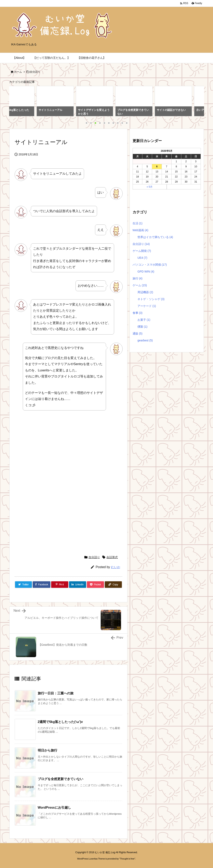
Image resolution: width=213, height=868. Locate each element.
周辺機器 (145, 292)
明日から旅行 (48, 750)
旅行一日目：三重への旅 (56, 693)
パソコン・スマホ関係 (150, 265)
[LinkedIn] (78, 585)
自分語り (35, 72)
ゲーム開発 (142, 251)
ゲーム (140, 285)
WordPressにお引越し (54, 808)
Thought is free (127, 859)
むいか (116, 567)
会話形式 (112, 557)
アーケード (147, 306)
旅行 (138, 278)
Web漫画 (141, 230)
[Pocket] (95, 585)
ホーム (18, 72)
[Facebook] (41, 585)
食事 (138, 313)
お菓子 (144, 320)
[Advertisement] (49, 451)
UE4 (142, 258)
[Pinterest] (60, 585)
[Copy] (113, 585)
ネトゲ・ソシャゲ (151, 299)
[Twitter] (24, 585)
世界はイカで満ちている (155, 237)
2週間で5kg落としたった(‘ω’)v (60, 722)
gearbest (145, 340)
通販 (138, 334)
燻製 (142, 327)
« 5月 (150, 187)
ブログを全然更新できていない (61, 779)
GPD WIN (146, 272)
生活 (138, 223)
